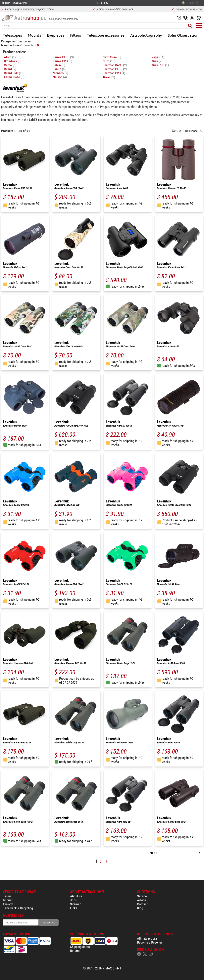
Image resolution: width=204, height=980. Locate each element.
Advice (142, 900)
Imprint (8, 900)
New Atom (112, 57)
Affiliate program (148, 938)
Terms (7, 896)
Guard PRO (13, 73)
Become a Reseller (150, 942)
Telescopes (12, 35)
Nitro (109, 61)
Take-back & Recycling (18, 908)
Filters (76, 35)
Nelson (60, 77)
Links (74, 908)
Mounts (34, 35)
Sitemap (76, 904)
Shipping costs (80, 947)
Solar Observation (183, 35)
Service (142, 896)
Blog (140, 908)
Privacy (8, 904)
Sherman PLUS (115, 69)
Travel (109, 77)
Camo (10, 65)
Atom (11, 57)
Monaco (60, 73)
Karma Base (14, 77)
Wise (157, 61)
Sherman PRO (114, 73)
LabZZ (59, 69)
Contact (142, 904)
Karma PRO (62, 61)
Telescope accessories (106, 35)
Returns (75, 951)
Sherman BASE (115, 65)
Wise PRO (160, 65)
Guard (10, 69)
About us (76, 896)
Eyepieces (56, 35)
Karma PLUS (63, 57)
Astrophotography (146, 35)
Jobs (73, 900)
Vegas (158, 57)
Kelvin (59, 65)
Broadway (13, 61)
